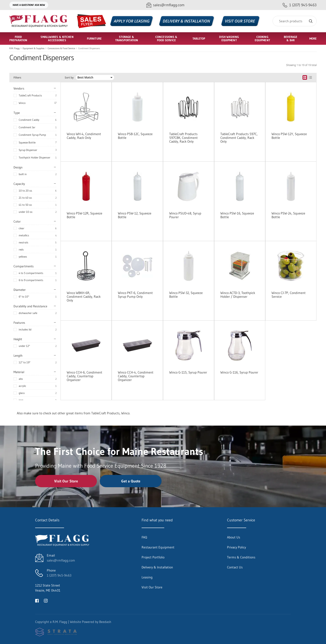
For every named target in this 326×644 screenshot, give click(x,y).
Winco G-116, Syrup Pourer (239, 372)
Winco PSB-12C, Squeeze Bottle (135, 136)
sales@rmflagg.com (61, 560)
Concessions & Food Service (61, 48)
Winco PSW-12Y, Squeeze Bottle (289, 136)
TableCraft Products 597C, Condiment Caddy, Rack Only (239, 138)
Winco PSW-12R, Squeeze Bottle (85, 215)
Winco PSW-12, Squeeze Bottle (135, 215)
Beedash (105, 622)
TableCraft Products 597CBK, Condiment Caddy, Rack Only (183, 138)
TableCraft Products (30, 95)
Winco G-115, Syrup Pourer (188, 372)
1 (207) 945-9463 (59, 575)
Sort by (69, 78)
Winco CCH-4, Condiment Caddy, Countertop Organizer (136, 376)
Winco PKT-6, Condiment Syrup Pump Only (135, 295)
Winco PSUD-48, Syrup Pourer (185, 215)
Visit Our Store (66, 481)
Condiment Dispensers (89, 48)
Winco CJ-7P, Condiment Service (289, 295)
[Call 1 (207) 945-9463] (300, 5)
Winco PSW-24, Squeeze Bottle (288, 215)
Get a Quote (131, 481)
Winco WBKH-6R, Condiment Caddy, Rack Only (84, 296)
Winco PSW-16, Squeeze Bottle (237, 215)
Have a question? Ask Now (29, 5)
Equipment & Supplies (34, 48)
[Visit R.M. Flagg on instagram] (46, 600)
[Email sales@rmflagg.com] (165, 5)
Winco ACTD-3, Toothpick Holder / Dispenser (238, 295)
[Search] (295, 21)
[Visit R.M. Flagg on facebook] (37, 600)
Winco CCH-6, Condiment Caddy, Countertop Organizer (85, 376)
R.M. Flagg (14, 48)
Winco (22, 103)
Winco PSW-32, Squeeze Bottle (186, 295)
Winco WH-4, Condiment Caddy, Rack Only (84, 136)
